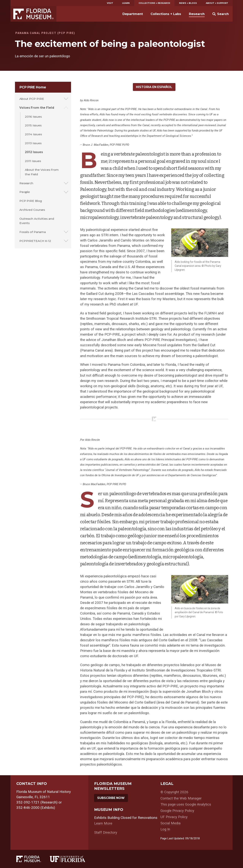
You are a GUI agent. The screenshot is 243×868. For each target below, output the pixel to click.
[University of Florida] (72, 859)
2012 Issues (34, 152)
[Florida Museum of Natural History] (33, 859)
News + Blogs (188, 3)
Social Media (170, 823)
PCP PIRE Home (33, 87)
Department (133, 14)
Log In (165, 829)
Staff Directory (106, 833)
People (25, 192)
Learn (126, 3)
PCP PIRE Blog (31, 201)
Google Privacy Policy (177, 811)
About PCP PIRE (32, 99)
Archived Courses (32, 210)
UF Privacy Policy (174, 817)
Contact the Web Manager (181, 798)
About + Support (217, 3)
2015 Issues (33, 125)
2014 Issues (33, 134)
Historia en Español (154, 87)
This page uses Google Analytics (186, 804)
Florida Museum (33, 14)
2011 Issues (33, 161)
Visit (110, 3)
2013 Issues (33, 143)
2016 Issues (33, 117)
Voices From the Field (37, 108)
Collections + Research (154, 3)
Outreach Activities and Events (37, 221)
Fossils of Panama (33, 232)
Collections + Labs (166, 14)
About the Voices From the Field (42, 172)
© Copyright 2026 (174, 792)
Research (197, 14)
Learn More (103, 823)
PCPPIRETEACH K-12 (35, 241)
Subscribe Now (111, 798)
